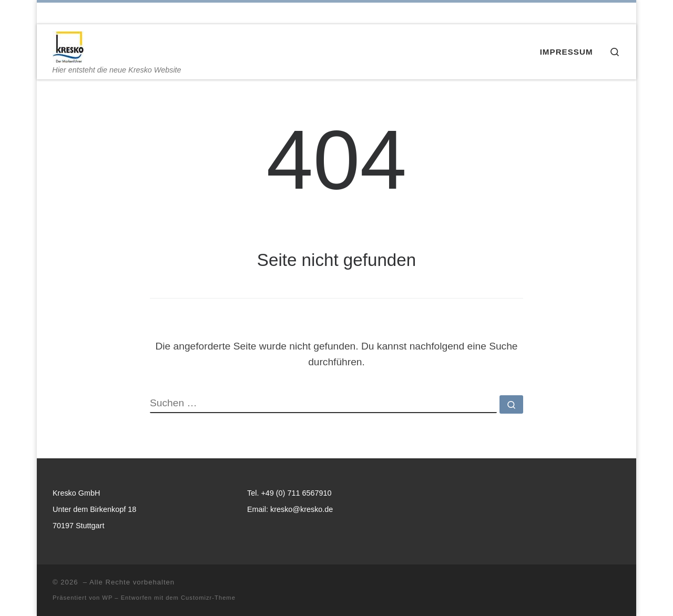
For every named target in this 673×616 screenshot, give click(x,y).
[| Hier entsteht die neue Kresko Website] (68, 45)
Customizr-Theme (208, 598)
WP (107, 598)
